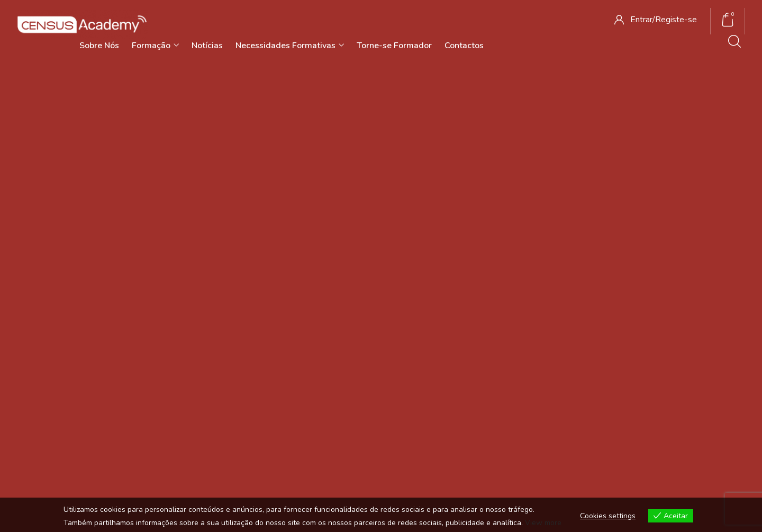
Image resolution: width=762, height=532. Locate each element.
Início (368, 149)
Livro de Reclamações (526, 390)
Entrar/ (643, 20)
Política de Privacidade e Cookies (545, 369)
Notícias (207, 46)
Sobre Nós (99, 46)
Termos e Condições (524, 348)
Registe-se (676, 20)
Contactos (464, 46)
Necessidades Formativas (290, 46)
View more (543, 523)
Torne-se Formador (394, 46)
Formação (155, 46)
